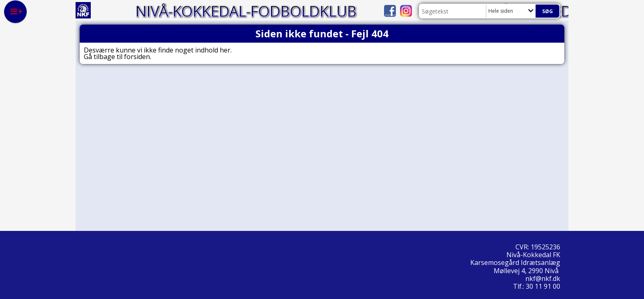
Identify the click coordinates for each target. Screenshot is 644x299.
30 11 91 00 (543, 286)
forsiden (137, 57)
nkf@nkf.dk (544, 278)
